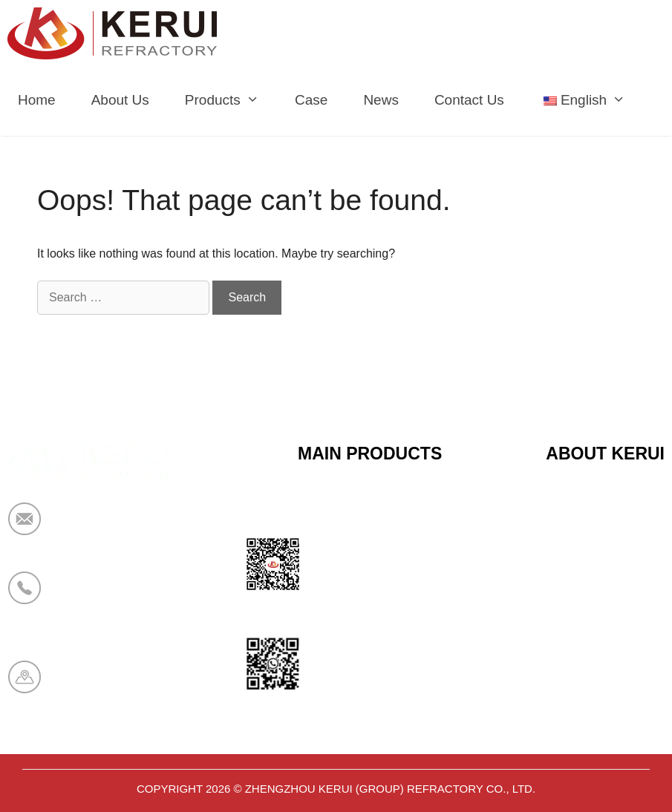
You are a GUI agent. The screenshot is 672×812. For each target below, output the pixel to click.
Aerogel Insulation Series (372, 687)
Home (37, 100)
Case (311, 100)
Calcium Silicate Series (366, 542)
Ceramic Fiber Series (361, 505)
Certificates (579, 542)
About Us (120, 100)
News (381, 100)
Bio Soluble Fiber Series (369, 615)
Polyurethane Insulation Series (388, 651)
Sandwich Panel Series (366, 578)
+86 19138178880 (110, 597)
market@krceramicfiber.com (139, 528)
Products (231, 100)
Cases (565, 651)
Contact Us (469, 100)
